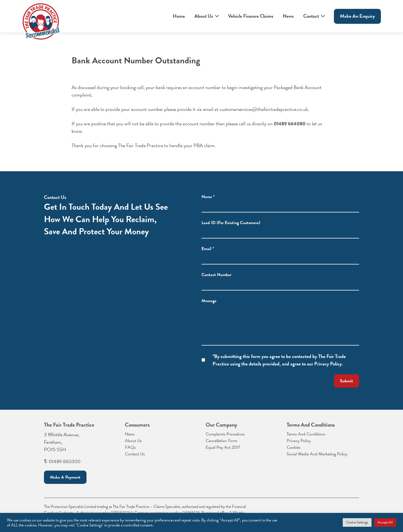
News (288, 16)
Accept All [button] (385, 522)
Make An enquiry (357, 16)
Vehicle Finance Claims (251, 16)
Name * (208, 201)
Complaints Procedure (225, 434)
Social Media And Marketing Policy (317, 454)
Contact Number (216, 279)
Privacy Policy (299, 441)
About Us (204, 16)
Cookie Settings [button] (357, 522)
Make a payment (65, 477)
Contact (311, 16)
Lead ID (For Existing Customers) (231, 227)
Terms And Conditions (306, 434)
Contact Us (135, 454)
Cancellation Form (221, 441)
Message (209, 305)
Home (179, 16)
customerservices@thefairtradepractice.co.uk (264, 109)
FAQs (130, 447)
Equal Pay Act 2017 (223, 447)
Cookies (294, 447)
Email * (208, 253)
